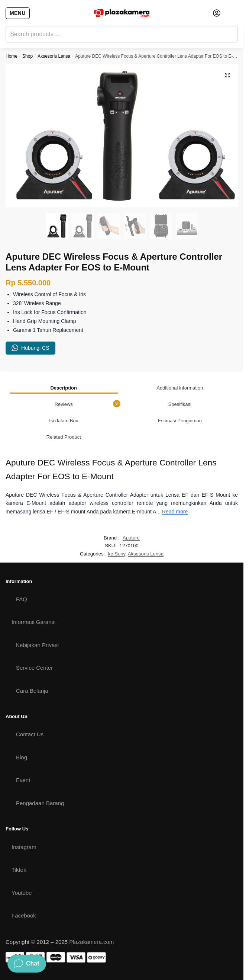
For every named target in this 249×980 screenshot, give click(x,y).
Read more (175, 512)
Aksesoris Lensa (54, 56)
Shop (28, 56)
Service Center (34, 668)
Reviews (88, 404)
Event (23, 780)
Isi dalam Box (64, 421)
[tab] (64, 388)
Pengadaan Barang (40, 803)
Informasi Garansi (33, 622)
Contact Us (30, 734)
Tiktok (19, 870)
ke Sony (117, 554)
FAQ (22, 599)
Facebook (24, 915)
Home (12, 56)
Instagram (24, 847)
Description (64, 388)
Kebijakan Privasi (37, 645)
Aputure (131, 538)
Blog (22, 757)
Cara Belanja (32, 691)
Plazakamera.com (91, 942)
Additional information (180, 388)
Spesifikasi (180, 404)
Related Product (64, 437)
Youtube (22, 893)
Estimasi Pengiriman (180, 421)
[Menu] (17, 13)
